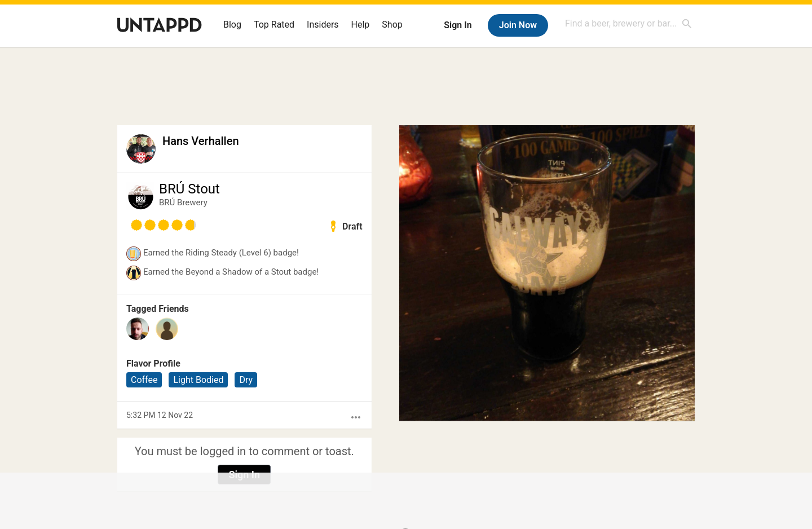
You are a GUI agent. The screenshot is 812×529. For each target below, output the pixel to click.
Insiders (323, 25)
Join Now (518, 25)
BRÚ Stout (189, 189)
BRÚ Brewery (183, 202)
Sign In (458, 25)
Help (361, 25)
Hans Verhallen (201, 141)
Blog (232, 25)
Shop (392, 25)
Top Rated (274, 25)
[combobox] (629, 23)
